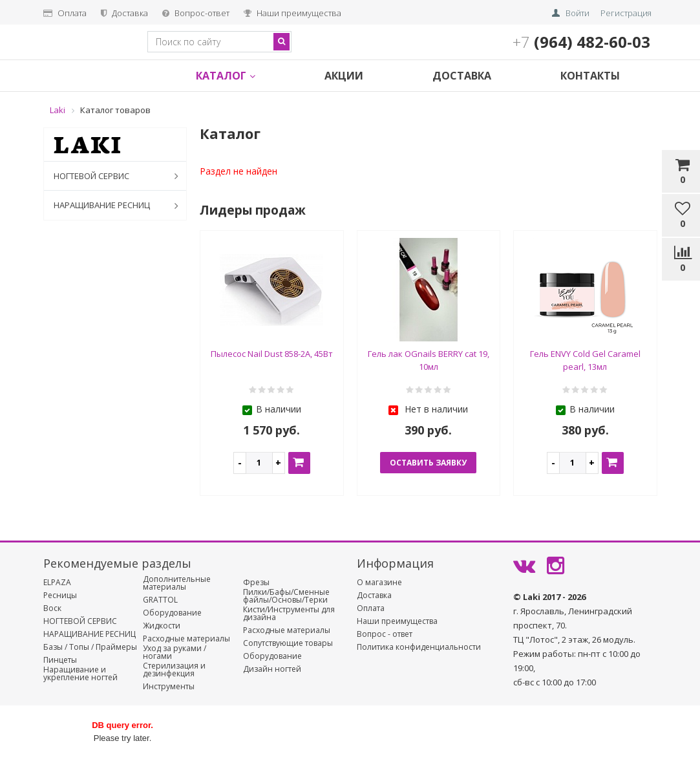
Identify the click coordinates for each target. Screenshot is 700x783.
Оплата (65, 13)
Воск (52, 608)
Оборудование (172, 613)
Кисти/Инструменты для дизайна (289, 614)
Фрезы (256, 583)
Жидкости (162, 626)
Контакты (590, 76)
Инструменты (169, 687)
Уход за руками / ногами (175, 652)
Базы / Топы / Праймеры (90, 647)
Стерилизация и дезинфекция (174, 670)
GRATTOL (160, 600)
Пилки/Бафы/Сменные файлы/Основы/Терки (286, 596)
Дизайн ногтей (272, 669)
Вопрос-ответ (196, 13)
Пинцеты (60, 660)
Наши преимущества (292, 13)
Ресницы (60, 595)
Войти (578, 13)
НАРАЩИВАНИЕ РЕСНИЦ (119, 206)
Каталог (226, 76)
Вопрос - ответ (385, 634)
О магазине (379, 583)
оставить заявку (428, 463)
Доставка (124, 13)
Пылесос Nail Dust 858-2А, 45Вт (272, 354)
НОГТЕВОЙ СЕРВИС (119, 176)
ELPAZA (57, 583)
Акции (344, 76)
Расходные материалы (186, 639)
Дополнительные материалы (177, 583)
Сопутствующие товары (288, 643)
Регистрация (626, 13)
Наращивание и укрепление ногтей (80, 674)
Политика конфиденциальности (419, 647)
